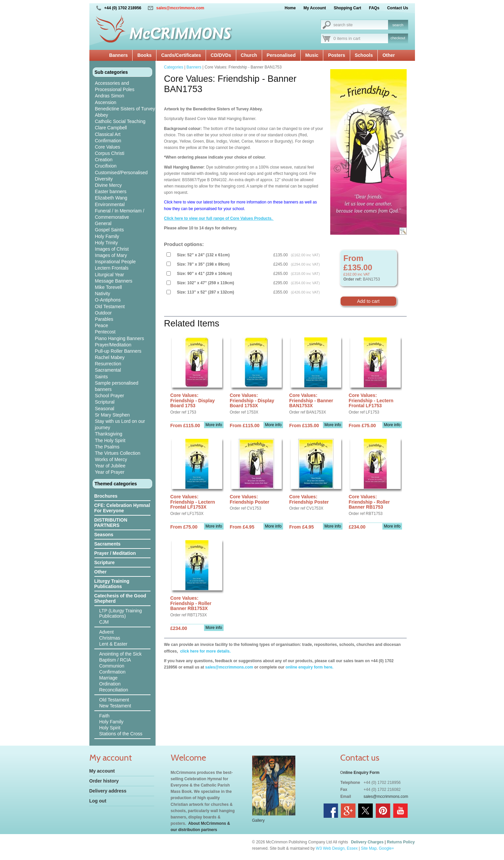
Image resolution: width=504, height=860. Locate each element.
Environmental (110, 204)
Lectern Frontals (112, 268)
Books (144, 55)
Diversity (104, 179)
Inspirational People (115, 262)
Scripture (104, 562)
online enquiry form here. (309, 667)
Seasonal (105, 409)
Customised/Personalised (121, 173)
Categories (174, 67)
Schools (364, 55)
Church (249, 55)
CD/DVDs (221, 55)
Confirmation (108, 141)
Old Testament (110, 307)
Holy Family (107, 236)
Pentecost (105, 332)
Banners (118, 55)
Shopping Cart (347, 8)
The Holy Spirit (110, 440)
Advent (107, 632)
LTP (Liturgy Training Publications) (121, 613)
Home (290, 8)
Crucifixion (106, 166)
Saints (101, 377)
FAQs (374, 8)
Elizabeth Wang (111, 198)
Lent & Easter (113, 644)
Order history (104, 781)
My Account (315, 8)
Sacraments (107, 544)
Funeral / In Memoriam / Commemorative (120, 214)
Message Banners (114, 281)
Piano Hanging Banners (120, 338)
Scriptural (105, 402)
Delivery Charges (367, 842)
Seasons (104, 535)
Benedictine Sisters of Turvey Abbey (125, 112)
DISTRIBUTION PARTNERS (111, 523)
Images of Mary (111, 255)
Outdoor (103, 313)
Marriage (108, 678)
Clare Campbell (111, 128)
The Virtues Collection (118, 453)
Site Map (369, 848)
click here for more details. (205, 651)
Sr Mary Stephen (112, 415)
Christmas (110, 638)
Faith (104, 716)
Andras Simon (110, 96)
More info (214, 425)
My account (102, 771)
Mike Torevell (108, 287)
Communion (112, 666)
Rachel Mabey (110, 357)
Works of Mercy (111, 459)
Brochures (106, 496)
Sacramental (108, 370)
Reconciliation (114, 690)
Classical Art (108, 134)
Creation (104, 160)
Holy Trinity (106, 243)
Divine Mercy (108, 185)
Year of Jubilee (110, 466)
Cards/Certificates (181, 55)
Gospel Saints (109, 230)
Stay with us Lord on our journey (120, 424)
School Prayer (110, 396)
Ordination (110, 684)
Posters (336, 55)
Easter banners (111, 191)
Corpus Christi (110, 153)
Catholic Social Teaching (120, 121)
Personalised (281, 55)
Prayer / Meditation (115, 553)
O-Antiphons (108, 300)
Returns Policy (401, 842)
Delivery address (108, 791)
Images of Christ (112, 249)
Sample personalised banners (117, 386)
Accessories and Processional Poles (115, 86)
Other (389, 55)
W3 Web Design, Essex (337, 848)
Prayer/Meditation (113, 345)
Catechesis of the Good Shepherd (120, 598)
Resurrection (108, 364)
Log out (98, 801)
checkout (398, 38)
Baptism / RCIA (115, 660)
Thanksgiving (109, 434)
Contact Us (398, 8)
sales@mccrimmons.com (180, 8)
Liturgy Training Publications (112, 584)
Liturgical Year (110, 275)
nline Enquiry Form (361, 773)
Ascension (106, 102)
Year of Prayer (110, 472)
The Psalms (107, 447)
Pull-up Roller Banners (118, 351)
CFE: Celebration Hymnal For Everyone (122, 508)
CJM (104, 622)
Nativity (103, 294)
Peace (102, 325)
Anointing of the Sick (121, 654)
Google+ (386, 848)
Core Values (108, 147)
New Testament (115, 706)
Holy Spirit (110, 728)
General (103, 223)
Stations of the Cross (121, 734)
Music (312, 55)
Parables (104, 319)
